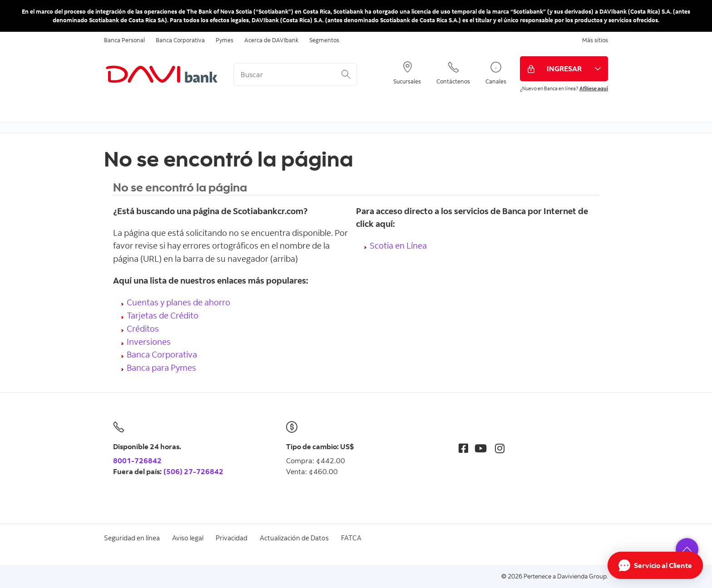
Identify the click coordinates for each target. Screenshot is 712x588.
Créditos (143, 328)
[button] (687, 549)
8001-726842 (137, 461)
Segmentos (324, 40)
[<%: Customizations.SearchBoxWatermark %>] (295, 74)
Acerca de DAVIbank (271, 40)
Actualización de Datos (294, 538)
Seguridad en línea (132, 538)
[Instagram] (500, 448)
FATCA (351, 538)
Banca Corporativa (180, 40)
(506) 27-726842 (193, 471)
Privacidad (232, 538)
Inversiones (149, 341)
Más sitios (595, 40)
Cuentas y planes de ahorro (178, 302)
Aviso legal (188, 538)
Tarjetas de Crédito (163, 315)
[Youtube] (481, 448)
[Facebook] (463, 448)
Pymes (225, 40)
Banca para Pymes (161, 367)
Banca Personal (124, 40)
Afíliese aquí (594, 88)
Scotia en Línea (398, 245)
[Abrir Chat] (655, 565)
